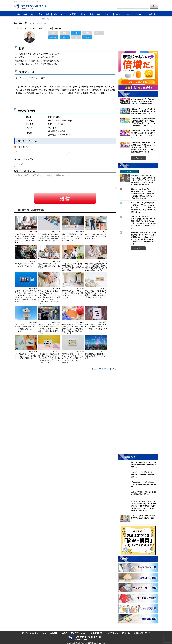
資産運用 (73, 14)
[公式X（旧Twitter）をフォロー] (103, 6)
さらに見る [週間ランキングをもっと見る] (138, 248)
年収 (25, 14)
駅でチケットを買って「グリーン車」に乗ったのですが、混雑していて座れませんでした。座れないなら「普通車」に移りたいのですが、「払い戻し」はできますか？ (143, 194)
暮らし (83, 14)
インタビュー (140, 14)
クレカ (118, 14)
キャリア (108, 14)
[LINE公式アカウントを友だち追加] (99, 6)
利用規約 (64, 633)
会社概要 (54, 633)
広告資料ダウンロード (142, 633)
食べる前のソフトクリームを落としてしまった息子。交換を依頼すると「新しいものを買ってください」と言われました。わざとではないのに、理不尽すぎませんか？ (143, 180)
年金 (48, 14)
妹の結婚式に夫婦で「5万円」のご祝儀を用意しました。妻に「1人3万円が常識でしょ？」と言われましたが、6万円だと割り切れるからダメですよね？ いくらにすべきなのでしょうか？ (144, 238)
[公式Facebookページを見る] (108, 6)
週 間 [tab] (129, 171)
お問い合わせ (113, 633)
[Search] (133, 6)
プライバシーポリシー (79, 633)
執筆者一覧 (126, 633)
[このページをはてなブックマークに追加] (94, 6)
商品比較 (152, 14)
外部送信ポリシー (98, 633)
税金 (40, 14)
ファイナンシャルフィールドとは (34, 633)
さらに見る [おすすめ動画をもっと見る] (138, 158)
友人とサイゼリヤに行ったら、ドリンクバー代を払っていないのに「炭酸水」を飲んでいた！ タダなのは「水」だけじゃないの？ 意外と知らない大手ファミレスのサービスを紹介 (144, 222)
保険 (55, 14)
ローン (63, 14)
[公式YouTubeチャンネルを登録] (113, 6)
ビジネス (128, 14)
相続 (33, 14)
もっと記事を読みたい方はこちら (104, 369)
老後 (92, 14)
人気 (18, 14)
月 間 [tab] (148, 171)
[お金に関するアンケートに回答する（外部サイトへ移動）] (138, 540)
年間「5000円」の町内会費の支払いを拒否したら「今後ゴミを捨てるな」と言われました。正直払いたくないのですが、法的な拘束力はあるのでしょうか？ (143, 207)
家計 (99, 14)
